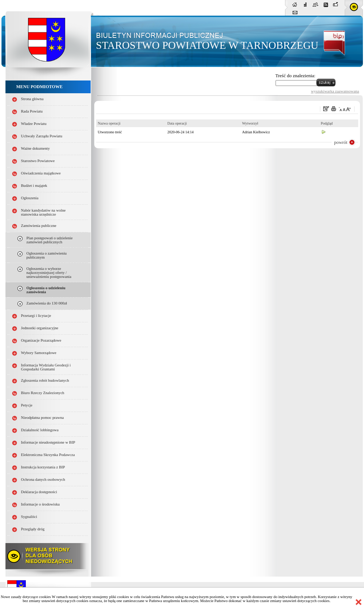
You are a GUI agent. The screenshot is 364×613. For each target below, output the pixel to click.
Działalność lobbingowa (40, 430)
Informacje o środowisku (41, 504)
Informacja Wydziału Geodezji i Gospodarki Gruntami (46, 367)
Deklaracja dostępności (39, 492)
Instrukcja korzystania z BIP (43, 467)
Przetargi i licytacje (36, 316)
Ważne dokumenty (35, 148)
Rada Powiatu (32, 111)
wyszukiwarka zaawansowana (335, 91)
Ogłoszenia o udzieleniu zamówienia (46, 290)
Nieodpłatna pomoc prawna (43, 418)
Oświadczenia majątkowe (41, 173)
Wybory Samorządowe (39, 353)
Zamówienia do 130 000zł (47, 303)
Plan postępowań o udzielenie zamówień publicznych (50, 240)
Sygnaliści (29, 517)
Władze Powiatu (34, 124)
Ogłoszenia (30, 198)
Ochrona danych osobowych (43, 480)
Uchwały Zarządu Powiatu (42, 136)
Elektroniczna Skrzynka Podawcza (48, 455)
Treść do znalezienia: (296, 76)
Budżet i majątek (34, 186)
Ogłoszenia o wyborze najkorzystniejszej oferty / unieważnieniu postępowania (49, 273)
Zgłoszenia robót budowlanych (45, 380)
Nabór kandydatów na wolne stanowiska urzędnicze (43, 212)
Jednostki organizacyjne (40, 328)
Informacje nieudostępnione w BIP (48, 442)
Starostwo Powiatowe (38, 161)
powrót (341, 142)
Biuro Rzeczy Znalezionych (43, 393)
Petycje (27, 405)
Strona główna (32, 99)
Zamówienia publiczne (39, 226)
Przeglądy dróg (33, 529)
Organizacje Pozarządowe (41, 340)
